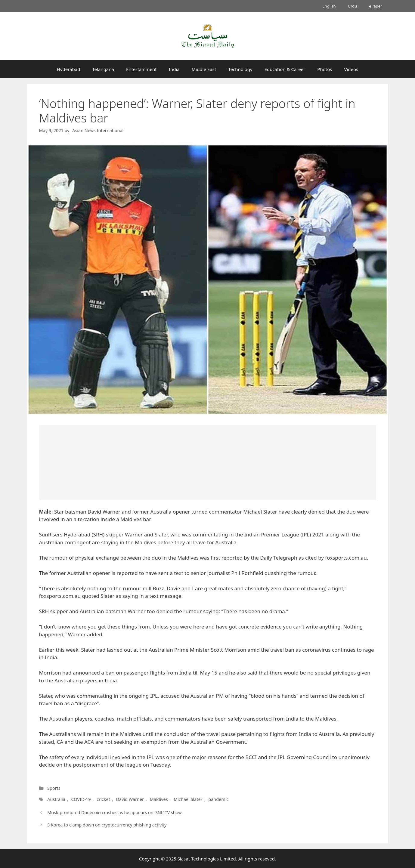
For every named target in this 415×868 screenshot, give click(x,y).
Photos (325, 69)
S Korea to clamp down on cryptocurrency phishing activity (107, 825)
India (174, 69)
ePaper (375, 6)
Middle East (204, 69)
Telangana (103, 69)
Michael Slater (187, 799)
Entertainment (141, 69)
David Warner (130, 799)
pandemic (217, 799)
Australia (56, 799)
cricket (103, 799)
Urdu (353, 6)
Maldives (158, 799)
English (329, 6)
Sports (54, 788)
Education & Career (285, 69)
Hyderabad (69, 69)
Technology (240, 69)
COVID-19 (81, 799)
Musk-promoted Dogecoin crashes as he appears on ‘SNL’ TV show (114, 812)
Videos (351, 69)
